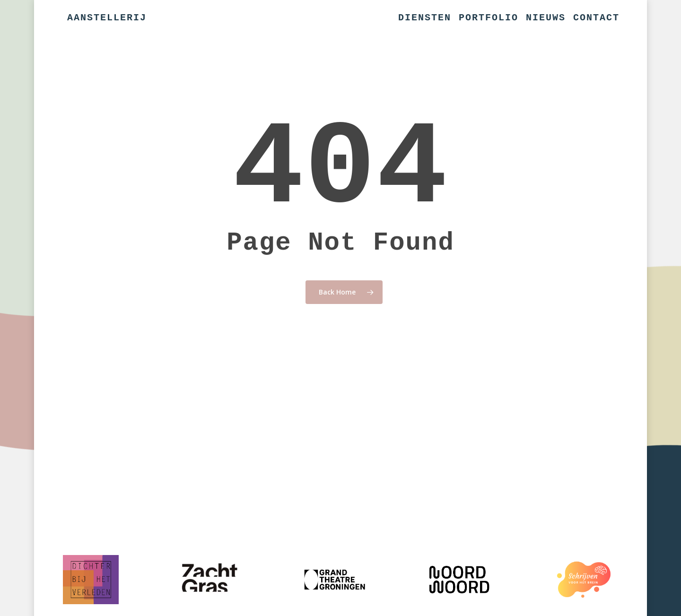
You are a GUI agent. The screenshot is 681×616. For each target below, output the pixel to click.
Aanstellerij (107, 18)
